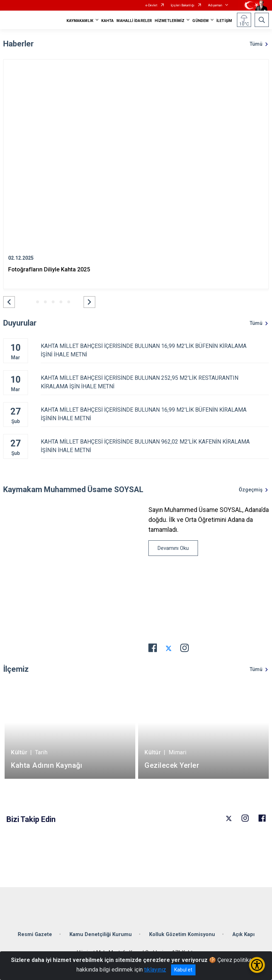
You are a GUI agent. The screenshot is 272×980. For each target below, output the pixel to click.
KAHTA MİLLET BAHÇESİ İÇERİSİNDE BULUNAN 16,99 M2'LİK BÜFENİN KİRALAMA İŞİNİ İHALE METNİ (155, 350)
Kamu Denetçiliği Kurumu (101, 934)
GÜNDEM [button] (200, 21)
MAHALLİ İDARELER (134, 21)
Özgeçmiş (251, 490)
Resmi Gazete (35, 934)
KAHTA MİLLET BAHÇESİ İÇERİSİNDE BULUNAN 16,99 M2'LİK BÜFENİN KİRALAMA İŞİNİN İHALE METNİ (155, 414)
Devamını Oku (173, 548)
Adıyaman (215, 5)
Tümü (256, 44)
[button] (9, 302)
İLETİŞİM (224, 21)
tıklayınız (155, 970)
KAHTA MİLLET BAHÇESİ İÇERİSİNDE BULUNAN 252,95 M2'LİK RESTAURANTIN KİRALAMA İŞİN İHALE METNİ (155, 382)
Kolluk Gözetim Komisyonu (182, 934)
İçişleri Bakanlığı (183, 5)
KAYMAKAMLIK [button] (80, 21)
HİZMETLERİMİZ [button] (170, 21)
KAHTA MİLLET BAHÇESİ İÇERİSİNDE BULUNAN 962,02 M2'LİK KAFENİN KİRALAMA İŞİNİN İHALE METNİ (155, 446)
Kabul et (183, 970)
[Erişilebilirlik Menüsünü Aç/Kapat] (257, 965)
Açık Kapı (243, 934)
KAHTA (108, 21)
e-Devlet (151, 5)
